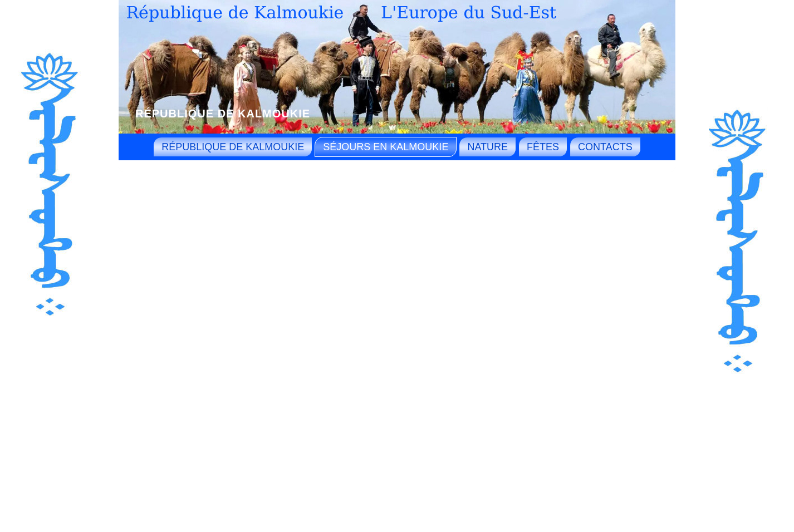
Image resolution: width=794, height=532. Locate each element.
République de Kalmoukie (223, 114)
